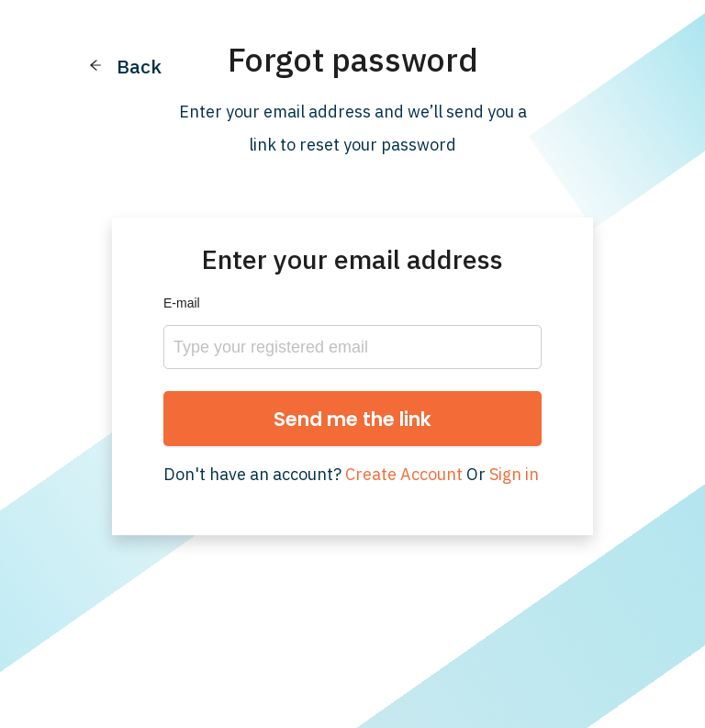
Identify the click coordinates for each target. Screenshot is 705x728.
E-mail (182, 303)
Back (139, 66)
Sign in (514, 474)
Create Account (404, 474)
